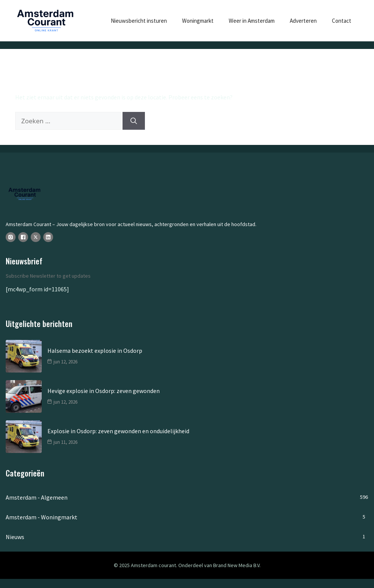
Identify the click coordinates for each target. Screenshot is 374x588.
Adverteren (303, 21)
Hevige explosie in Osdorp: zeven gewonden (104, 391)
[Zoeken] (134, 121)
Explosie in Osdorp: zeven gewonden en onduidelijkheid (118, 431)
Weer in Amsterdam (252, 21)
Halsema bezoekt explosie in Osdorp (95, 351)
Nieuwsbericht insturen (139, 21)
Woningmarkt (198, 21)
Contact (342, 21)
